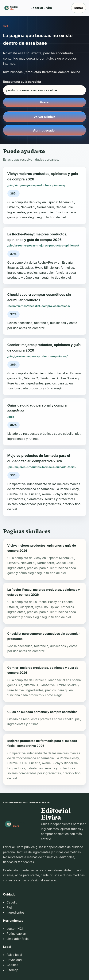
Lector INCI (15, 929)
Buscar (44, 102)
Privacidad (14, 960)
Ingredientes (15, 912)
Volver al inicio (44, 117)
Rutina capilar (16, 934)
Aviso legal (14, 955)
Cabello (12, 902)
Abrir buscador (44, 130)
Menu (79, 8)
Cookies (12, 965)
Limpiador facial (18, 939)
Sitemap (12, 970)
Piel (9, 907)
